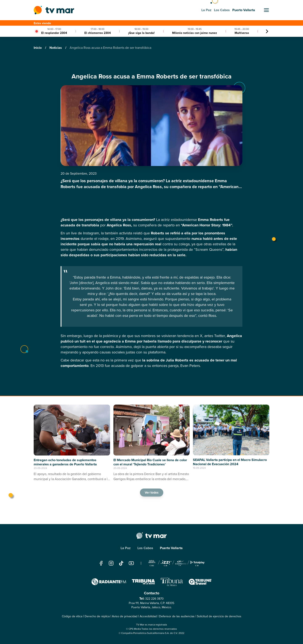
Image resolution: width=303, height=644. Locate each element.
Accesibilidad (148, 616)
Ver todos (151, 492)
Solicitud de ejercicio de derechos (219, 616)
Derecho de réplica (97, 616)
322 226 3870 (154, 599)
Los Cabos (145, 548)
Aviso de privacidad (125, 616)
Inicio (38, 48)
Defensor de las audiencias (177, 616)
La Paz (126, 548)
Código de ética (72, 616)
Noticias (56, 48)
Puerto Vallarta (171, 548)
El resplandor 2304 (54, 33)
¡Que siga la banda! (141, 33)
